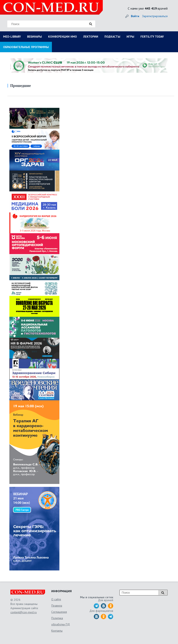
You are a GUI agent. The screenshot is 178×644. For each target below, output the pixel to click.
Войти (135, 16)
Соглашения (59, 612)
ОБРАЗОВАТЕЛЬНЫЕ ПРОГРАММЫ (26, 47)
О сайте (56, 599)
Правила (57, 606)
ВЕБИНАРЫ (34, 37)
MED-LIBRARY (12, 37)
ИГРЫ (130, 37)
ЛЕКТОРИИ (91, 37)
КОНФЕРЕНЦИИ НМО (63, 37)
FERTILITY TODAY (152, 37)
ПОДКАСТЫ (112, 37)
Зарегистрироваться (155, 16)
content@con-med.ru (24, 612)
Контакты (57, 631)
